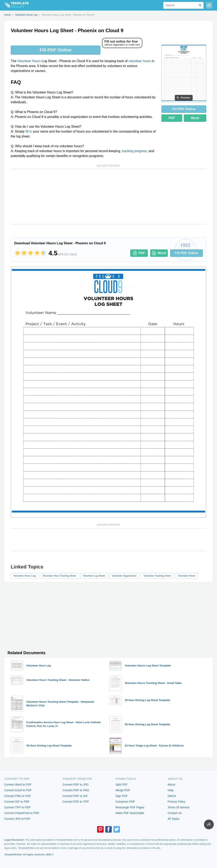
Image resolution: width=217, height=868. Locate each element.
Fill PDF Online (56, 50)
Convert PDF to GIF (75, 796)
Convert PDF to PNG (76, 790)
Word (195, 118)
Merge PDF (123, 790)
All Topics (174, 819)
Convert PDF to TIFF (76, 802)
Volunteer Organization (124, 576)
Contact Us (175, 813)
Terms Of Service (178, 807)
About (171, 785)
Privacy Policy (176, 802)
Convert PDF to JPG (76, 785)
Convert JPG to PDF (17, 819)
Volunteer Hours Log (25, 576)
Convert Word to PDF (18, 785)
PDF (172, 118)
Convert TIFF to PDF (18, 807)
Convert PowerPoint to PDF (22, 813)
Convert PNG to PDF (18, 796)
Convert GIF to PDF (17, 802)
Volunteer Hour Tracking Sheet (59, 576)
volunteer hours (140, 61)
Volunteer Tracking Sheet (157, 576)
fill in (29, 131)
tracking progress (134, 151)
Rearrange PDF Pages (130, 807)
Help (170, 790)
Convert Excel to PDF (18, 790)
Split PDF (121, 785)
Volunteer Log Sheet (94, 576)
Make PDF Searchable (130, 813)
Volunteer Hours (29, 61)
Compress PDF (125, 802)
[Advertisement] (108, 197)
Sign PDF (122, 796)
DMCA (172, 796)
